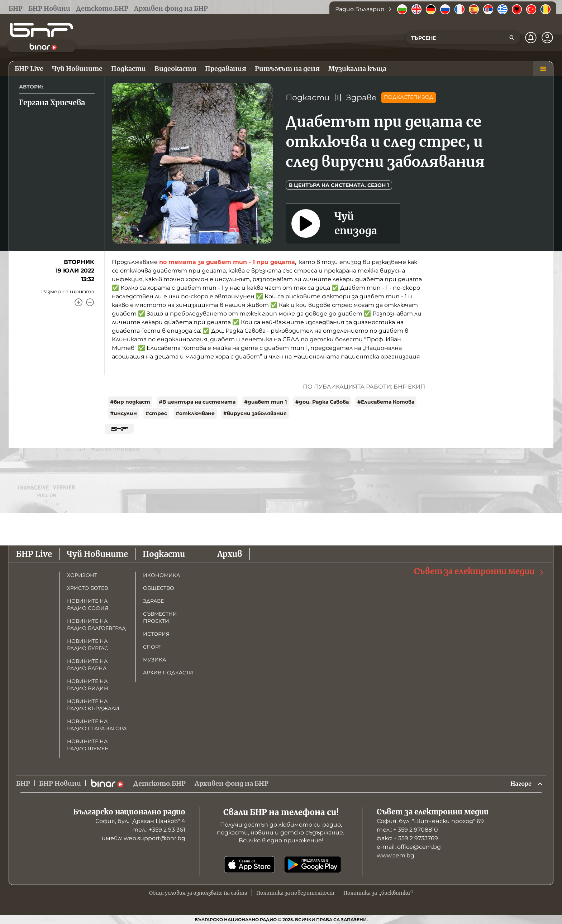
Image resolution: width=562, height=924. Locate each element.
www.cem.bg (396, 855)
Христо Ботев (87, 587)
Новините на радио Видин (88, 684)
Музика (154, 659)
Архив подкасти (168, 672)
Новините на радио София (88, 604)
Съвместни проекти (160, 617)
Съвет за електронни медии (479, 571)
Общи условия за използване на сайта (198, 893)
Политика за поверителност (295, 893)
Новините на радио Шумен (88, 744)
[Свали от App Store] (249, 865)
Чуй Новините (97, 553)
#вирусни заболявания (255, 413)
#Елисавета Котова (386, 402)
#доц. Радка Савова (322, 402)
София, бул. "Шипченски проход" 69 (430, 821)
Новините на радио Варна (87, 664)
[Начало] (42, 30)
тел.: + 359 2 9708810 (407, 830)
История (156, 633)
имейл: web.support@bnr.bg (144, 838)
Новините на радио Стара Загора (97, 724)
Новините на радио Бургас (87, 644)
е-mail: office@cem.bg (409, 847)
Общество (159, 587)
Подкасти (308, 98)
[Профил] (547, 38)
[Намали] (90, 302)
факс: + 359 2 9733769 (407, 838)
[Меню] (543, 69)
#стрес (156, 413)
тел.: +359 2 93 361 (159, 830)
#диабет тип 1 (265, 402)
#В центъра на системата (197, 402)
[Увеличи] (78, 302)
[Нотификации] (531, 38)
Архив (230, 553)
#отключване (195, 413)
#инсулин (123, 413)
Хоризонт (82, 574)
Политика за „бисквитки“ (378, 893)
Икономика (161, 574)
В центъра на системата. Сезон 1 (339, 185)
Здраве (361, 98)
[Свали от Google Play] (313, 865)
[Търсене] (512, 38)
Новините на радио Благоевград (96, 624)
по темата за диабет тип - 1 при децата (227, 262)
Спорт (152, 646)
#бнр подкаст (130, 402)
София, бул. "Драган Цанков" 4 (140, 821)
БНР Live (34, 553)
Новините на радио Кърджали (93, 704)
